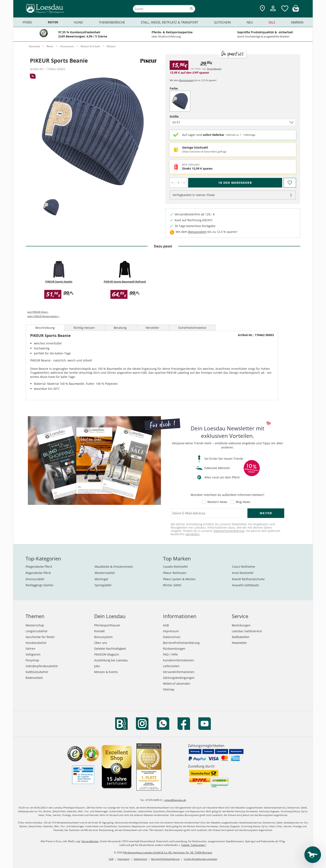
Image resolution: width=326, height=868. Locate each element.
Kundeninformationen (178, 660)
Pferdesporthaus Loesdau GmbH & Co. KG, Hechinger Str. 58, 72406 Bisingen (168, 852)
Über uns (101, 643)
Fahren (30, 649)
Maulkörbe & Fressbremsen (114, 567)
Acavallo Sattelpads (246, 585)
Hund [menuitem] (78, 22)
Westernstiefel (105, 573)
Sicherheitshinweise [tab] (192, 328)
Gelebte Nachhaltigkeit (110, 649)
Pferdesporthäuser (107, 625)
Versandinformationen (179, 672)
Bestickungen (241, 625)
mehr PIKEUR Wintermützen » (43, 316)
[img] (296, 11)
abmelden (193, 534)
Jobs (97, 666)
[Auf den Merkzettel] (290, 183)
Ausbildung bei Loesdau (111, 660)
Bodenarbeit (34, 678)
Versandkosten (214, 69)
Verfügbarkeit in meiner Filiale (194, 195)
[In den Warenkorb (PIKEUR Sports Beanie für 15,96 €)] (235, 183)
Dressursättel (35, 579)
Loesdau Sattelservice (247, 631)
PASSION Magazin (107, 654)
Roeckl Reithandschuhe (248, 579)
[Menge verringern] (172, 183)
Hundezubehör (36, 643)
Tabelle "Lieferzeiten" (194, 845)
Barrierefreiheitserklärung (181, 643)
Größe (181, 116)
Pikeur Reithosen (175, 573)
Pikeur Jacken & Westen (179, 579)
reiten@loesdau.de (175, 800)
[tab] (51, 208)
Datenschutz (172, 637)
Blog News (243, 502)
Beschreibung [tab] (45, 328)
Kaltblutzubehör (37, 672)
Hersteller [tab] (152, 328)
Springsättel (103, 585)
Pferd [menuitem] (27, 22)
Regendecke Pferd (38, 573)
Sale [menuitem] (272, 22)
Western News (217, 502)
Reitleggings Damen (40, 585)
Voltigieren (33, 654)
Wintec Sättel (172, 585)
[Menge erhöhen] (184, 183)
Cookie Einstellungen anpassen (201, 859)
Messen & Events (106, 672)
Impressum (171, 631)
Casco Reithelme (244, 567)
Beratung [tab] (120, 328)
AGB (166, 625)
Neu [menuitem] (250, 22)
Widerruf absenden (177, 684)
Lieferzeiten (171, 666)
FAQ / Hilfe (170, 654)
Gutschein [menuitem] (222, 22)
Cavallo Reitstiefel (175, 567)
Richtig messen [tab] (84, 328)
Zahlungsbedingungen (179, 678)
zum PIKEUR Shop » (38, 312)
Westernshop (35, 625)
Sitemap (169, 689)
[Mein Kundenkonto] (273, 12)
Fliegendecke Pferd (39, 567)
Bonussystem (186, 80)
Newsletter (239, 643)
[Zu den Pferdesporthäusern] (262, 9)
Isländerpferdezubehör (42, 666)
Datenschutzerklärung (229, 531)
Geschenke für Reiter (40, 637)
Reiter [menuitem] (53, 22)
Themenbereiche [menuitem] (112, 22)
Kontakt (99, 631)
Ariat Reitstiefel (243, 573)
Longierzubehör (37, 631)
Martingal (101, 579)
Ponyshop (32, 660)
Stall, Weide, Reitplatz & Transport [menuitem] (169, 22)
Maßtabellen (241, 637)
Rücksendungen (174, 649)
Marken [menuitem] (297, 22)
